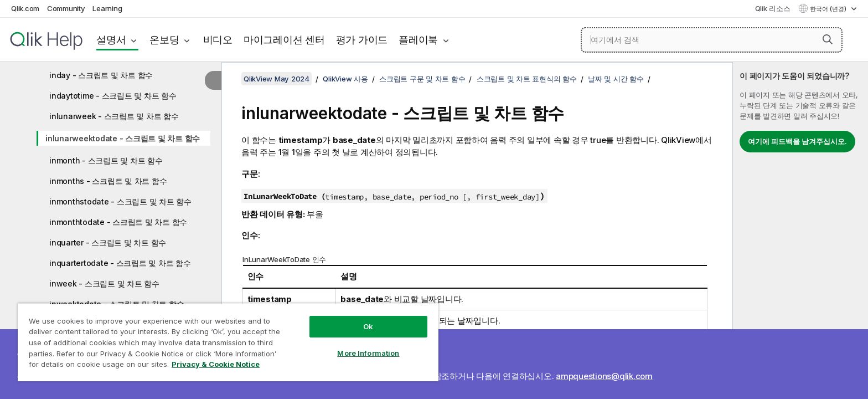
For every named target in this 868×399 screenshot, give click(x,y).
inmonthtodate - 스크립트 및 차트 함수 (118, 222)
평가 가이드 (362, 40)
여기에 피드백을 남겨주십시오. (797, 141)
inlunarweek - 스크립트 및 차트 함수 (114, 116)
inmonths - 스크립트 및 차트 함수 (108, 181)
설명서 (111, 40)
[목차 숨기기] (213, 80)
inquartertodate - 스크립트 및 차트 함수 (120, 263)
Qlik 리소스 (773, 8)
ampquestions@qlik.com (604, 376)
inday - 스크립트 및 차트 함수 (101, 75)
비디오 (218, 40)
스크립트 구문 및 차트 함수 (422, 79)
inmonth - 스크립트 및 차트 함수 (106, 160)
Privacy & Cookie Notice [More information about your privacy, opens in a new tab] (216, 364)
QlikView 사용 (345, 79)
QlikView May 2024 (277, 79)
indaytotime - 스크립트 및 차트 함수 (113, 96)
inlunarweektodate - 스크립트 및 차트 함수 (123, 138)
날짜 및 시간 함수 (616, 79)
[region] (228, 342)
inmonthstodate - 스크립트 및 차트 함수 (120, 201)
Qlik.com (25, 8)
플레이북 (418, 40)
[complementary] (800, 231)
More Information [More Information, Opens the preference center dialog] (368, 353)
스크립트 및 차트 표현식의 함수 (527, 79)
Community (66, 8)
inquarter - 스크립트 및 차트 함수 (108, 242)
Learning (107, 8)
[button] (828, 39)
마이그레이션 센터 (284, 40)
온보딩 (164, 40)
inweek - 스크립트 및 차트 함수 (104, 283)
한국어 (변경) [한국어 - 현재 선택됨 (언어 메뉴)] (829, 9)
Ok (368, 326)
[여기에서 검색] (712, 40)
